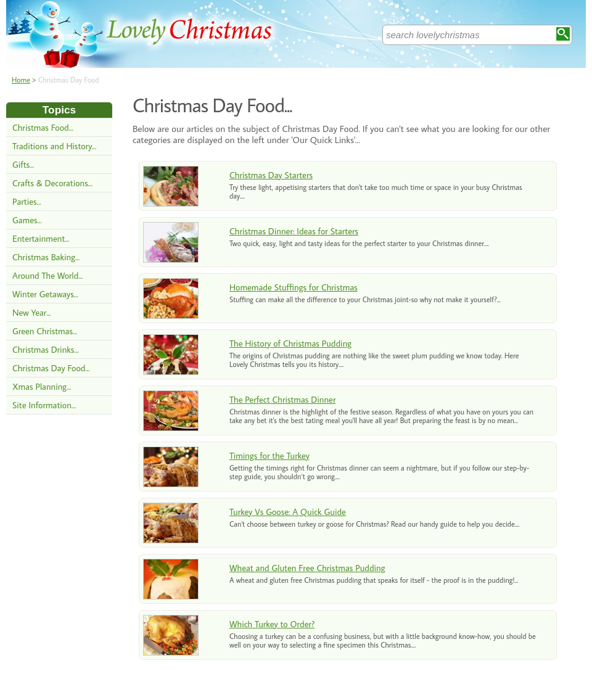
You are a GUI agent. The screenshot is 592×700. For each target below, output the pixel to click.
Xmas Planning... (42, 386)
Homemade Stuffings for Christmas (294, 287)
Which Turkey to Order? (272, 624)
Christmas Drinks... (46, 349)
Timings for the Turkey (269, 455)
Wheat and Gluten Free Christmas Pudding (307, 568)
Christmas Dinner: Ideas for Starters (294, 231)
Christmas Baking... (46, 257)
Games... (27, 220)
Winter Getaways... (45, 294)
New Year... (32, 312)
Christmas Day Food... (51, 368)
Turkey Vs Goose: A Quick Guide (288, 512)
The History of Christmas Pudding (290, 343)
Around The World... (47, 275)
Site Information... (44, 405)
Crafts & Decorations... (52, 183)
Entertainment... (41, 238)
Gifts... (23, 164)
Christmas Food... (43, 127)
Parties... (27, 201)
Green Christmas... (45, 331)
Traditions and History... (54, 146)
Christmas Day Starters (271, 175)
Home (21, 80)
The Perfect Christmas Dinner (282, 399)
